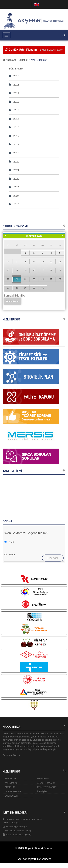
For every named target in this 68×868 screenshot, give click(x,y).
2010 (14, 76)
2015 (14, 119)
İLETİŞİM (42, 791)
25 (51, 279)
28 (17, 288)
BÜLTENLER (11, 796)
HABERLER (43, 778)
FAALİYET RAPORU (48, 787)
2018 (14, 144)
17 (43, 270)
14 (17, 270)
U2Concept (44, 859)
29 (25, 288)
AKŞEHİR (10, 787)
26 (60, 279)
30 (34, 288)
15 (25, 270)
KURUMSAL (11, 783)
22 (25, 279)
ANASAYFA (11, 778)
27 (8, 288)
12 (60, 262)
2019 (14, 153)
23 (34, 279)
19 (60, 270)
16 (34, 270)
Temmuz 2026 (34, 236)
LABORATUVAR (13, 791)
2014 (14, 110)
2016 (14, 127)
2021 (14, 170)
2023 (14, 187)
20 (8, 279)
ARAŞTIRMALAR (46, 783)
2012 (14, 93)
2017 (14, 136)
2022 (14, 179)
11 (51, 262)
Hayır (12, 554)
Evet (11, 542)
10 (43, 262)
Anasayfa (9, 60)
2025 (14, 204)
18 (51, 270)
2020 (14, 162)
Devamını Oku (11, 755)
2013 (14, 102)
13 (8, 270)
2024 (14, 196)
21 (17, 279)
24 (43, 279)
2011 (14, 85)
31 (43, 288)
